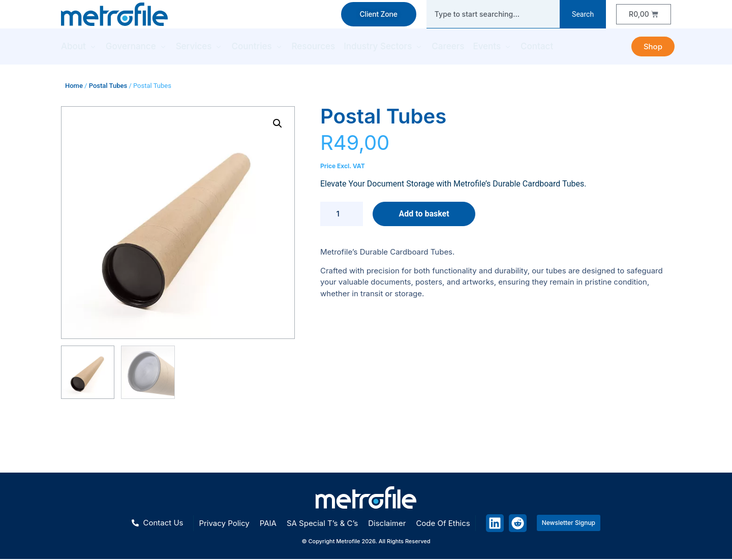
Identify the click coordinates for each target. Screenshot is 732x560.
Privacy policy (224, 523)
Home (74, 86)
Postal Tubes (108, 86)
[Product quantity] (342, 214)
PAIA (268, 523)
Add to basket (424, 214)
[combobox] (493, 14)
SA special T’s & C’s (322, 523)
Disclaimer (387, 523)
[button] (278, 123)
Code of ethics (443, 523)
